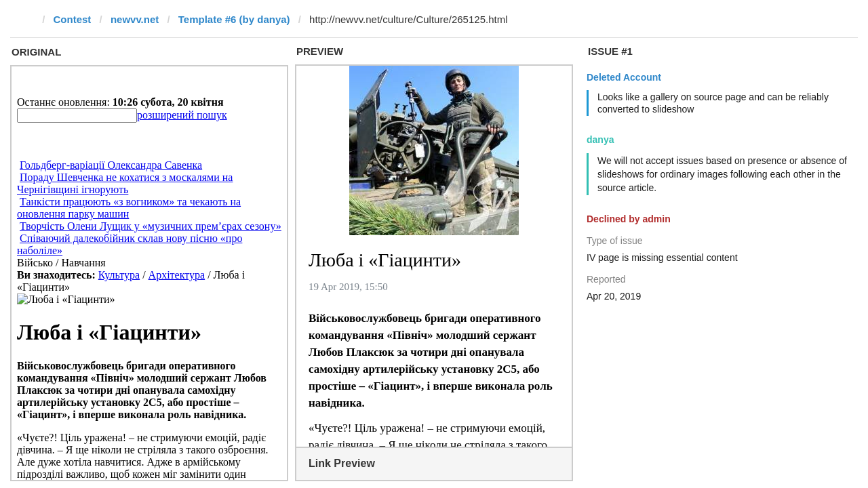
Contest (73, 19)
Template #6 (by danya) (234, 19)
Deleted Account (624, 77)
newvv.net (135, 19)
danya (600, 140)
